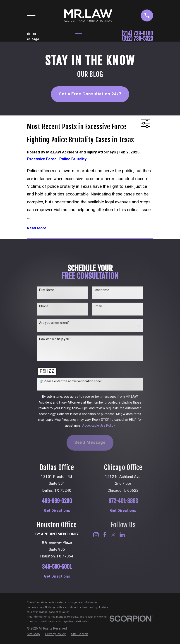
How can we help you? (55, 339)
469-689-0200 (57, 501)
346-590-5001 (57, 567)
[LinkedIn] (122, 535)
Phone (44, 306)
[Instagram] (96, 535)
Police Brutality (73, 159)
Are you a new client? (54, 323)
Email (98, 306)
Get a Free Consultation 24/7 (90, 94)
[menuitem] (33, 634)
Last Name (101, 290)
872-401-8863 (123, 501)
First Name (47, 290)
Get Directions (57, 511)
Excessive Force (43, 159)
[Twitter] (113, 535)
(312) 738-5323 (138, 39)
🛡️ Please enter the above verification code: (70, 381)
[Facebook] (105, 535)
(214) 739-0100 (137, 34)
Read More (37, 228)
